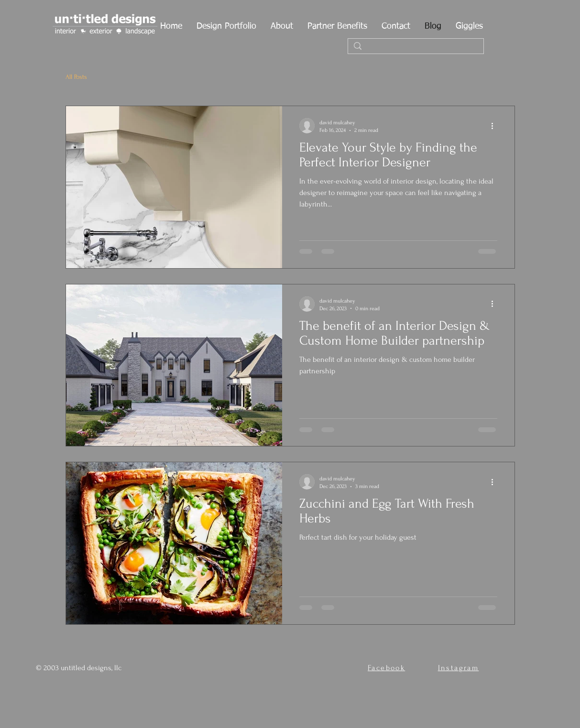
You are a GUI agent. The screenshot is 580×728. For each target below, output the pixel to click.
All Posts (76, 77)
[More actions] (496, 126)
